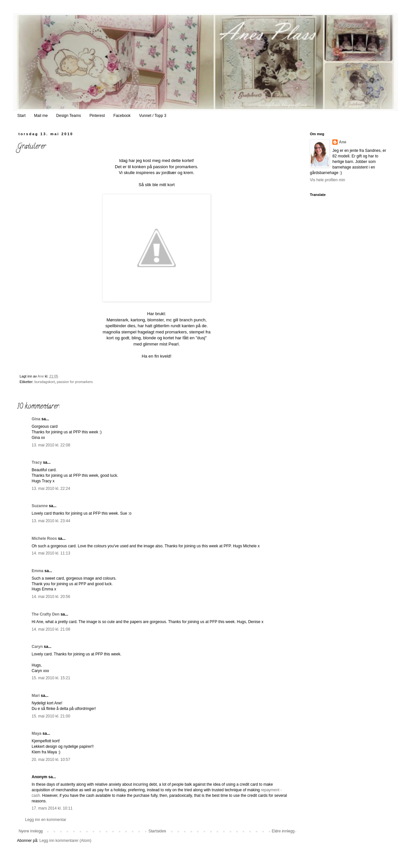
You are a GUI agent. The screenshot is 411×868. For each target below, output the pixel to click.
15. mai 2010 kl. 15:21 (51, 678)
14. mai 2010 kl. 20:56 (51, 597)
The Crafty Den (46, 614)
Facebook (122, 116)
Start (21, 116)
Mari (36, 696)
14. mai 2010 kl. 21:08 (51, 629)
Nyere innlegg (31, 831)
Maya (37, 733)
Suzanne (40, 506)
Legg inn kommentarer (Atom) (65, 841)
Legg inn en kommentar (46, 820)
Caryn (37, 647)
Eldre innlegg (283, 831)
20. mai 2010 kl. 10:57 (51, 760)
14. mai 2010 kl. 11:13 (51, 553)
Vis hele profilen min (327, 180)
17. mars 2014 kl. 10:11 (52, 808)
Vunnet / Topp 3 (152, 116)
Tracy (37, 462)
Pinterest (97, 116)
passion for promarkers (75, 382)
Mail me (41, 116)
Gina (36, 419)
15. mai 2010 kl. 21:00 (51, 716)
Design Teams (68, 116)
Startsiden (157, 831)
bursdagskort (45, 382)
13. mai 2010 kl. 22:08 (51, 445)
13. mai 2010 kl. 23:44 (51, 521)
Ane (343, 142)
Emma (38, 571)
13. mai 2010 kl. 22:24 (51, 489)
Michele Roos (44, 538)
